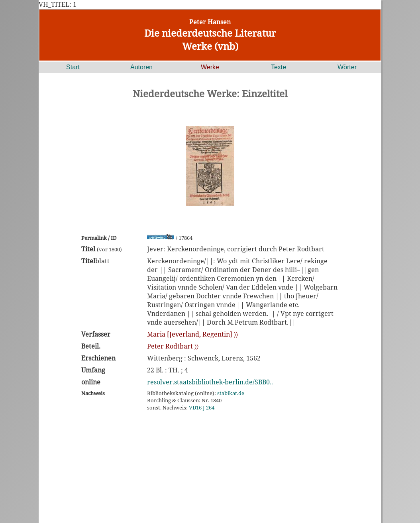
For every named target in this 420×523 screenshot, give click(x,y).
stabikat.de (231, 393)
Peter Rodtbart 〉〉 (173, 346)
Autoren (141, 67)
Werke (210, 67)
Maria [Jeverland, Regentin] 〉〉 (192, 334)
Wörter (347, 67)
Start (73, 67)
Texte (279, 67)
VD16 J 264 (202, 407)
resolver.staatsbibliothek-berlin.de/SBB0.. (210, 382)
